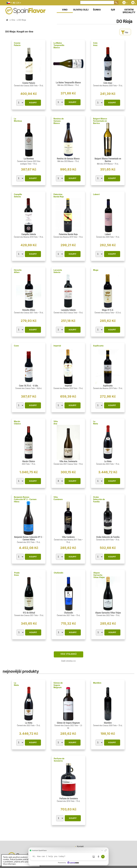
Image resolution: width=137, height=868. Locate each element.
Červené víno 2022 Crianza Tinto (66, 313)
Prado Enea (17, 574)
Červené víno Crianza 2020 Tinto (26, 86)
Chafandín (59, 573)
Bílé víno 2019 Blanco (105, 164)
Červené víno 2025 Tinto (105, 237)
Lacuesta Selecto (58, 271)
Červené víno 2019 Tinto (105, 540)
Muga (96, 270)
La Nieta (96, 422)
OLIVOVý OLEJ (81, 10)
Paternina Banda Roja (59, 195)
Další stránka (68, 661)
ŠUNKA (97, 10)
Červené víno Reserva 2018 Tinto (26, 237)
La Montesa (18, 120)
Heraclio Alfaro (18, 271)
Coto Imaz (95, 44)
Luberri (96, 194)
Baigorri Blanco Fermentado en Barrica (100, 121)
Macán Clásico (17, 422)
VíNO (65, 10)
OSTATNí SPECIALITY (129, 11)
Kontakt (80, 846)
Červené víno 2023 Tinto (105, 464)
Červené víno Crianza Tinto (104, 313)
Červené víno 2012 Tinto (26, 542)
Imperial (57, 346)
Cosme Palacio (17, 44)
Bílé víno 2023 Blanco (66, 85)
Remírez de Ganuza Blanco (59, 121)
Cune (16, 346)
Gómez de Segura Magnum (58, 685)
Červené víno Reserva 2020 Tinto (105, 86)
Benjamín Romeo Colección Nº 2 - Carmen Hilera (25, 499)
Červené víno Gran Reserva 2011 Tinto (68, 540)
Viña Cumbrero (58, 498)
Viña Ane (56, 422)
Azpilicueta (98, 346)
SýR (113, 10)
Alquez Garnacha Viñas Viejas (99, 575)
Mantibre (97, 683)
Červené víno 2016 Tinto (66, 801)
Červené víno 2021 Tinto (66, 615)
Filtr (125, 32)
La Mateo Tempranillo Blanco (59, 45)
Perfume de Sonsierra (59, 760)
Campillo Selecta (18, 195)
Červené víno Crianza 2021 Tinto (26, 313)
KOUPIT (33, 103)
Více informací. (10, 864)
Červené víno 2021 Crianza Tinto (66, 464)
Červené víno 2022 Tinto (105, 615)
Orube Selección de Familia (99, 499)
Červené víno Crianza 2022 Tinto (66, 725)
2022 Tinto (26, 464)
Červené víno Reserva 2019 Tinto (66, 237)
